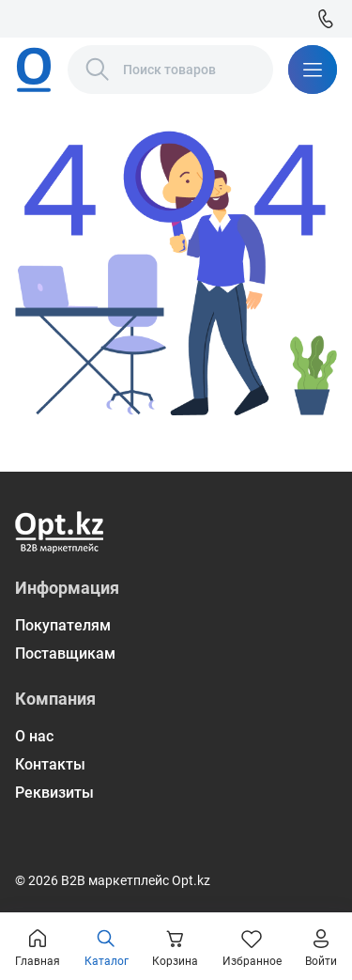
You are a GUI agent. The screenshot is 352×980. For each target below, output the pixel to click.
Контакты (50, 764)
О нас (34, 736)
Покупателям (63, 625)
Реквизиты (54, 793)
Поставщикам (65, 653)
